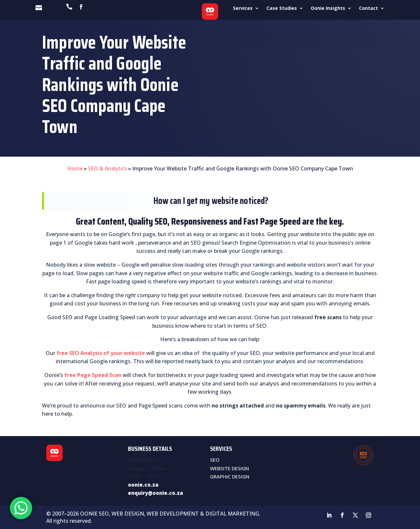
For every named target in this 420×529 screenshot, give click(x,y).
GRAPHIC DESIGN (230, 476)
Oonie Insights (328, 9)
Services (243, 9)
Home (75, 168)
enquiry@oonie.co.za (156, 493)
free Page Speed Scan (93, 375)
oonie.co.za (143, 485)
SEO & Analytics (107, 168)
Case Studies (282, 9)
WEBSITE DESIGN (230, 468)
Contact (368, 9)
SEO (215, 460)
